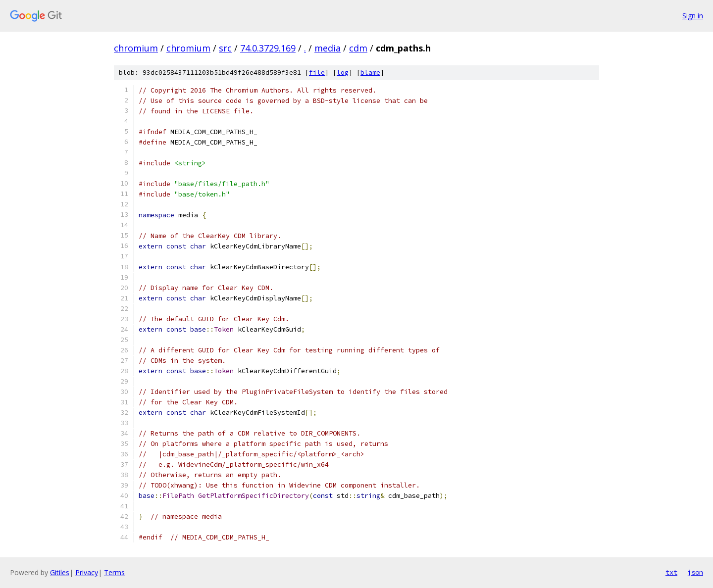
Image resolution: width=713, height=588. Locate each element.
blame (370, 73)
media (328, 48)
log (343, 73)
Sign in (693, 16)
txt (671, 572)
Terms (114, 572)
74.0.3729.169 (268, 48)
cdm (358, 48)
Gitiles (60, 572)
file (317, 73)
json (695, 572)
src (225, 48)
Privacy (87, 572)
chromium (136, 48)
